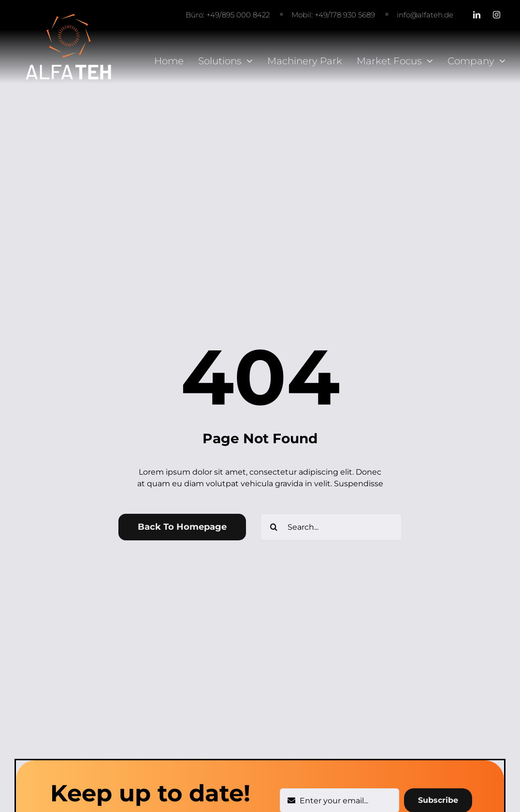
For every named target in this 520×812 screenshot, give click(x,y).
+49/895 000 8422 (238, 15)
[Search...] (331, 527)
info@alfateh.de (425, 15)
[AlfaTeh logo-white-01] (69, 16)
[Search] (274, 527)
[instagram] (497, 15)
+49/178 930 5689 (345, 15)
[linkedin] (477, 15)
